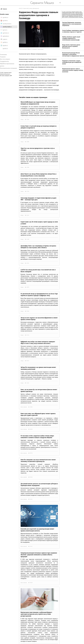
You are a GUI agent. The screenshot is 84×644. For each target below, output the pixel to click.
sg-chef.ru (5, 21)
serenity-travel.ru (7, 24)
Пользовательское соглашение (8, 68)
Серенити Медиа (42, 3)
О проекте (3, 57)
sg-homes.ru (6, 33)
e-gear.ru (5, 39)
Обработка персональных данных (7, 65)
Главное (4, 9)
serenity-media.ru (7, 27)
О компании (3, 55)
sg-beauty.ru (6, 36)
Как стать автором (5, 59)
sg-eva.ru (5, 30)
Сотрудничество (4, 61)
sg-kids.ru (5, 42)
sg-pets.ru (5, 45)
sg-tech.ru (5, 49)
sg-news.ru (5, 17)
